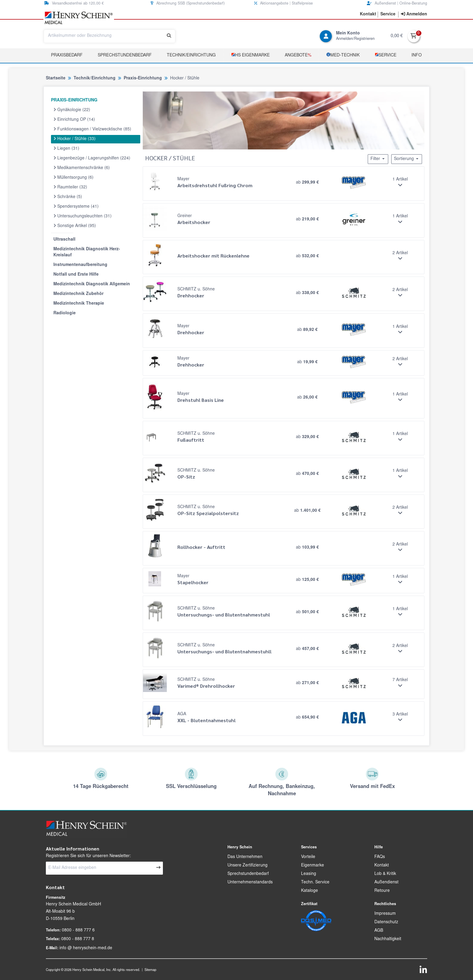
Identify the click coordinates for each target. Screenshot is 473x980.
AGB (379, 931)
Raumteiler (70, 187)
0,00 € (397, 36)
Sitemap (150, 970)
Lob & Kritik (385, 874)
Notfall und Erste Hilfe (76, 275)
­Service (386, 55)
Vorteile (308, 857)
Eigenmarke (313, 866)
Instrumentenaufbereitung (80, 265)
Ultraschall (64, 240)
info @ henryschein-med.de (86, 948)
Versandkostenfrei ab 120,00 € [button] (74, 3)
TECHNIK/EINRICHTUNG (191, 56)
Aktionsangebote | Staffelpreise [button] (284, 3)
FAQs (380, 857)
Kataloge (310, 891)
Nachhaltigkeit (388, 939)
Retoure (382, 891)
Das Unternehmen (245, 857)
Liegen (66, 149)
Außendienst (386, 882)
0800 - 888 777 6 (78, 930)
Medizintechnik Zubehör (78, 294)
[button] (368, 14)
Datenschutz (386, 922)
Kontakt (382, 866)
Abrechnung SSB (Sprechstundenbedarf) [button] (188, 3)
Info (417, 56)
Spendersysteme (76, 207)
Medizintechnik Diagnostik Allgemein (92, 284)
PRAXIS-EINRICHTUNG (74, 101)
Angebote (298, 56)
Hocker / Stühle (75, 139)
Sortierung (407, 159)
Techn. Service (315, 882)
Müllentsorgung (73, 178)
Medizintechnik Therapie (79, 304)
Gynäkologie (72, 110)
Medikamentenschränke (82, 168)
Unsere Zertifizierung (248, 866)
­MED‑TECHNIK (343, 55)
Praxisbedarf (67, 56)
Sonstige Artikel (75, 226)
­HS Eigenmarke (250, 55)
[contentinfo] (414, 14)
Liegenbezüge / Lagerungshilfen (92, 158)
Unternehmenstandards (250, 882)
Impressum (385, 914)
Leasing (309, 874)
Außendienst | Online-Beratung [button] (397, 3)
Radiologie (65, 313)
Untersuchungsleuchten (83, 216)
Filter (378, 159)
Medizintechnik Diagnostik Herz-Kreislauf (87, 252)
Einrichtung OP (74, 120)
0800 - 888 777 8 (78, 939)
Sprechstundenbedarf (125, 56)
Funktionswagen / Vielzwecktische (92, 129)
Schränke (68, 197)
